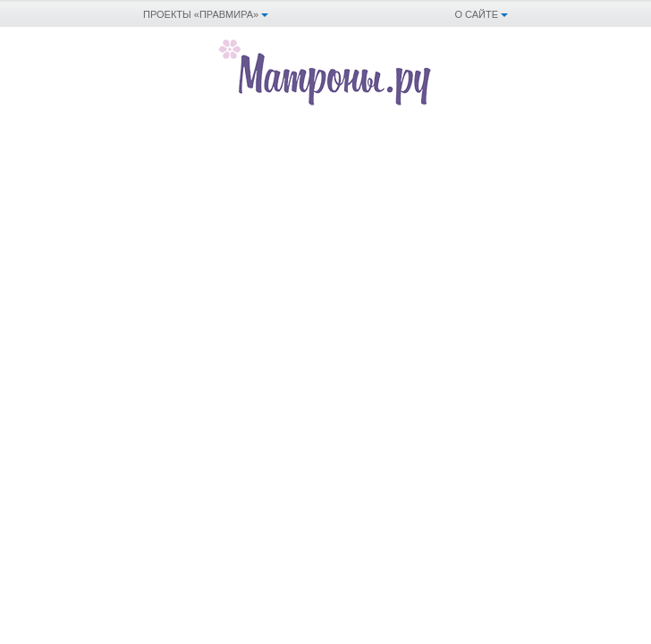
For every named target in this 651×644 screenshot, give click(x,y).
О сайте (476, 14)
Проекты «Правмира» (201, 14)
